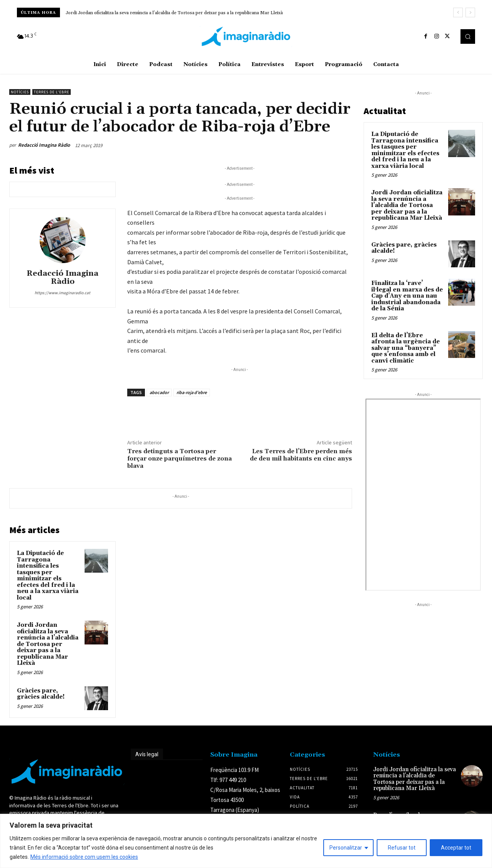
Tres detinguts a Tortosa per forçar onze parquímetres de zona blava (180, 459)
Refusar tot (402, 848)
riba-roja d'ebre (192, 392)
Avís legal (147, 754)
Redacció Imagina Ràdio (44, 145)
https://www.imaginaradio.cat (62, 293)
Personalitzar (346, 848)
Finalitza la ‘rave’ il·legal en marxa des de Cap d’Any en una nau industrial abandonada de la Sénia (407, 296)
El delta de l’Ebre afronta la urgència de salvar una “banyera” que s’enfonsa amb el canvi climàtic (406, 348)
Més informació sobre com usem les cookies (84, 857)
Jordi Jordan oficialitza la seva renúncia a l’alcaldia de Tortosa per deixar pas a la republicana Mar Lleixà (174, 13)
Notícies (20, 92)
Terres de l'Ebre (52, 92)
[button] (468, 36)
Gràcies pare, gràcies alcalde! (41, 694)
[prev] (458, 12)
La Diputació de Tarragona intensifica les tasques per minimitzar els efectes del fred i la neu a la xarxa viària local (48, 576)
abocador (159, 392)
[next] (470, 12)
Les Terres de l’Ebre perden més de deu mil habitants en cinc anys (301, 455)
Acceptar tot (456, 848)
